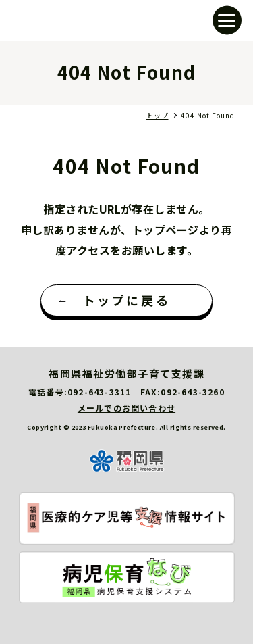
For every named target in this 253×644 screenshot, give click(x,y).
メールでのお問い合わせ (126, 408)
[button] (227, 21)
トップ (158, 115)
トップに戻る (127, 300)
